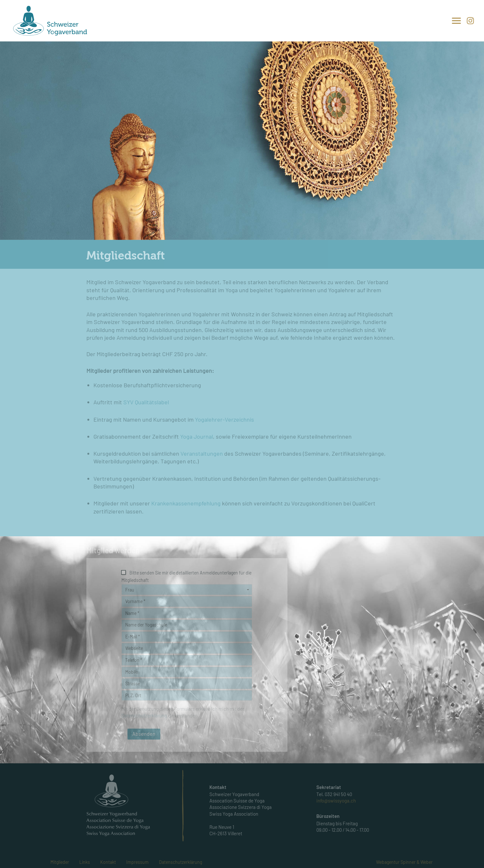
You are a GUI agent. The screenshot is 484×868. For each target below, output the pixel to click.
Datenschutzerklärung (180, 862)
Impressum (137, 862)
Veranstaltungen (201, 453)
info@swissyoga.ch (336, 801)
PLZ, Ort (133, 695)
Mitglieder (60, 862)
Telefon (134, 660)
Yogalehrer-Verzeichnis (224, 419)
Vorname (135, 601)
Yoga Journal (197, 436)
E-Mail (133, 637)
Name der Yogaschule (146, 625)
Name (132, 613)
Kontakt (108, 862)
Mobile (132, 672)
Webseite (134, 648)
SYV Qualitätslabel (146, 402)
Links (85, 862)
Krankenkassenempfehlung (187, 503)
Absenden (144, 734)
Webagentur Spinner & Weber (404, 862)
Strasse (133, 684)
